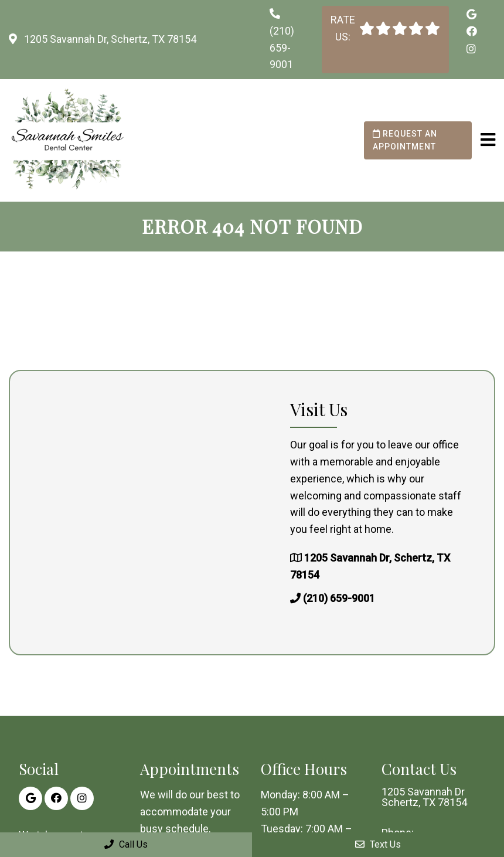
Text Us (378, 844)
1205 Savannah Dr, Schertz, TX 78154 (109, 39)
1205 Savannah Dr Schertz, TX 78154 (424, 797)
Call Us (126, 844)
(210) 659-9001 (282, 48)
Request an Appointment (405, 140)
